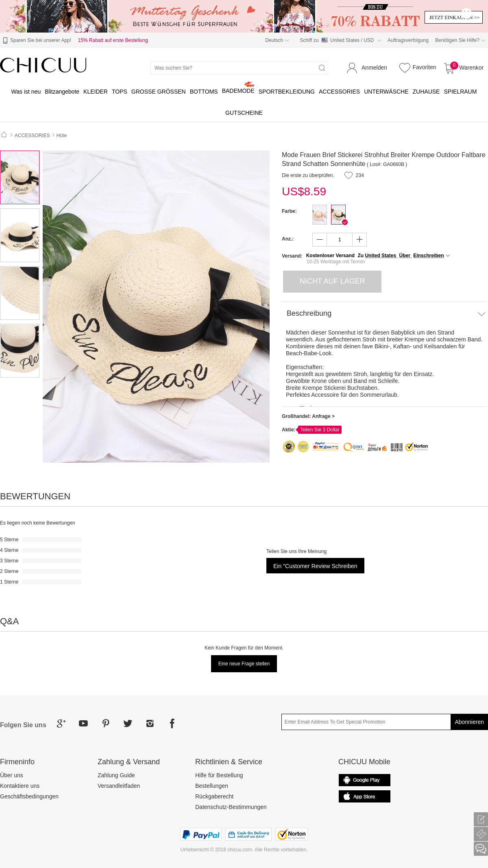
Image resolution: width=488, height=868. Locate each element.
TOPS (120, 92)
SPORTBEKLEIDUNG (287, 92)
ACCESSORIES (339, 92)
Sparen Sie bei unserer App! (36, 41)
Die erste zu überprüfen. (308, 175)
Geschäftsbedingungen (29, 796)
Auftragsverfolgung (408, 40)
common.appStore (364, 780)
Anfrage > (323, 416)
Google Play (364, 796)
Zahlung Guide (116, 775)
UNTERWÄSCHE (386, 92)
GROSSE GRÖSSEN (159, 92)
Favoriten (416, 68)
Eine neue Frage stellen (244, 664)
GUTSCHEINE (244, 113)
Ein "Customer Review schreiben (315, 566)
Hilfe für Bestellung (219, 775)
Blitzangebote (62, 92)
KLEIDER (96, 92)
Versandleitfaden (119, 786)
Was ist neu (26, 92)
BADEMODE (238, 91)
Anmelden (374, 68)
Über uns (12, 775)
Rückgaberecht (214, 796)
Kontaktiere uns (20, 786)
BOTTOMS (204, 92)
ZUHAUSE (426, 92)
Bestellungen (212, 786)
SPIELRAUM (460, 92)
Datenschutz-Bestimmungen (231, 807)
